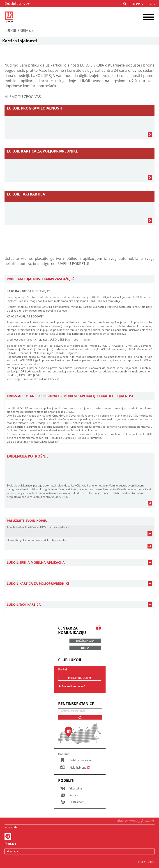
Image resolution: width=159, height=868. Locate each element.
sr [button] (153, 4)
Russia (138, 4)
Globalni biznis (17, 4)
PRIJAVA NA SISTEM (79, 678)
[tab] (79, 279)
